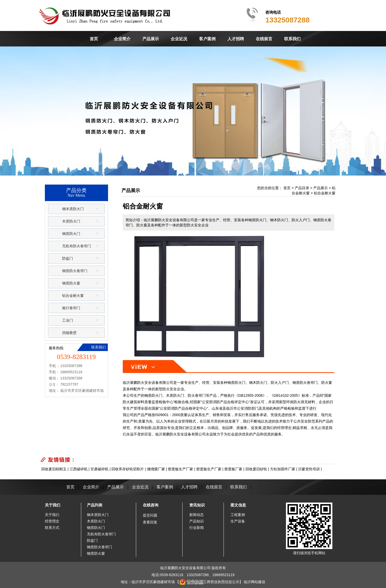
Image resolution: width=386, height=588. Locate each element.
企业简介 (122, 39)
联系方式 (52, 528)
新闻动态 (196, 515)
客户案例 (207, 39)
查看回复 (150, 522)
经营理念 (52, 521)
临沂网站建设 (254, 582)
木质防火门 (71, 221)
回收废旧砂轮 (256, 469)
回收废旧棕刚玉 (54, 469)
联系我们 (292, 39)
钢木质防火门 (73, 209)
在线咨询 (151, 505)
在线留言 (264, 39)
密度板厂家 (233, 469)
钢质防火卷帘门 (75, 271)
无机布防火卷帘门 (77, 246)
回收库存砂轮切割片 (128, 469)
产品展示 (151, 39)
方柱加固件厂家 (283, 469)
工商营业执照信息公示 (209, 582)
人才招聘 (236, 39)
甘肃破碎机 (100, 469)
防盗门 (68, 258)
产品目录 (302, 188)
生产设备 (238, 521)
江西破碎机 (79, 469)
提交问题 (150, 515)
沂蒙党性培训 (309, 469)
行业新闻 (196, 528)
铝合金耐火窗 (73, 296)
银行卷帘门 (71, 308)
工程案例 (238, 515)
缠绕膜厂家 (156, 469)
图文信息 (238, 505)
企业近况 (179, 39)
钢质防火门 (71, 234)
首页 (94, 39)
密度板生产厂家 (180, 469)
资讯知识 (197, 505)
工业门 (68, 320)
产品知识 (196, 521)
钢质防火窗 (71, 283)
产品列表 (95, 505)
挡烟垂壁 (69, 333)
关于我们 (53, 505)
